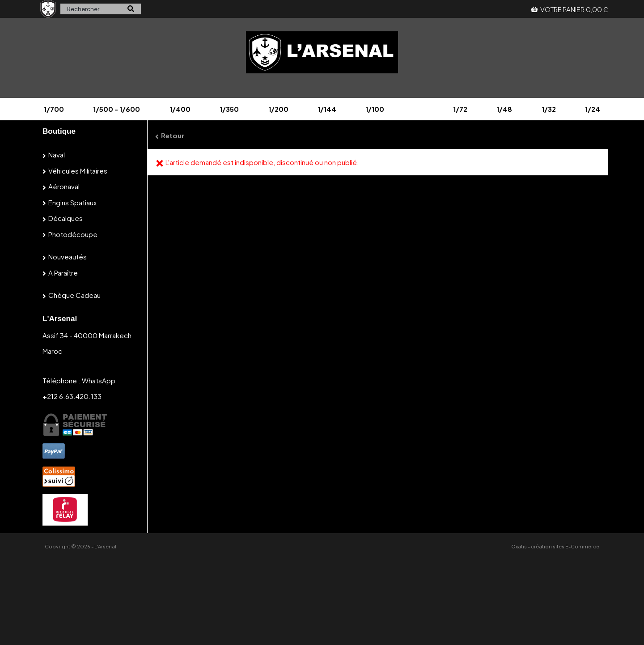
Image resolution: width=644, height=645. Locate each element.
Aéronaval (64, 186)
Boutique (59, 131)
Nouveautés (68, 257)
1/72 (460, 109)
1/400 (180, 109)
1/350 (229, 109)
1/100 (375, 109)
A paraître (63, 273)
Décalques (66, 218)
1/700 (54, 109)
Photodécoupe (73, 234)
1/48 (504, 109)
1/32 (549, 109)
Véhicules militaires (78, 171)
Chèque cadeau (74, 295)
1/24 (593, 109)
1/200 (278, 109)
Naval (57, 155)
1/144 (327, 109)
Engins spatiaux (72, 202)
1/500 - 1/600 (117, 109)
